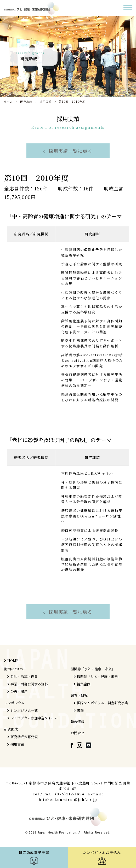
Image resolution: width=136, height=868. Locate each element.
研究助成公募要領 (24, 737)
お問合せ (77, 733)
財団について (14, 669)
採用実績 (17, 744)
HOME (13, 660)
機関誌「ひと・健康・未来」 (93, 669)
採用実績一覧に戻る (70, 151)
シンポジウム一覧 (24, 710)
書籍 (80, 710)
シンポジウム (14, 703)
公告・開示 (19, 692)
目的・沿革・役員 (24, 676)
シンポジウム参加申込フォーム (34, 718)
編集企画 (84, 684)
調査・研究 (79, 695)
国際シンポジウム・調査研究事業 (102, 703)
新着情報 (77, 722)
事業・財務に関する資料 (29, 684)
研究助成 (11, 729)
